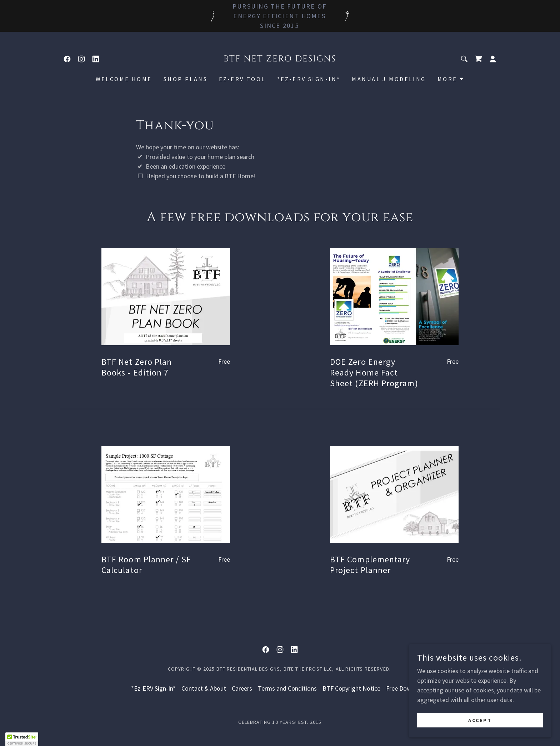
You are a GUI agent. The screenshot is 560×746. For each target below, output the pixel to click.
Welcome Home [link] (124, 79)
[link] (67, 59)
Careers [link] (242, 688)
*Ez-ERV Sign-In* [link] (309, 79)
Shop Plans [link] (186, 79)
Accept (480, 720)
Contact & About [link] (204, 688)
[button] (493, 59)
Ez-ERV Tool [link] (242, 79)
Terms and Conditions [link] (287, 688)
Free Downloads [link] (408, 688)
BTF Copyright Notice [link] (351, 688)
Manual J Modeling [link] (389, 79)
